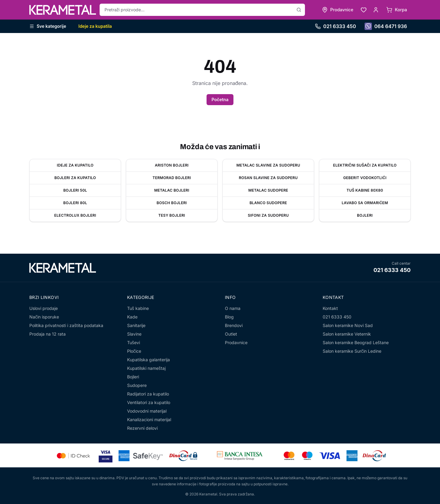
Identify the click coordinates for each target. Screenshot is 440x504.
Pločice (134, 351)
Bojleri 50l (75, 190)
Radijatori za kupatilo (148, 394)
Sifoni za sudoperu (268, 215)
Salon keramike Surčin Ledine (352, 351)
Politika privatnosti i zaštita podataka (66, 325)
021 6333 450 (335, 26)
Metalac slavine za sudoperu (268, 165)
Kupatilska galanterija (148, 360)
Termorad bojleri (172, 178)
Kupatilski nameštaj (146, 368)
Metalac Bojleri (172, 190)
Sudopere (137, 385)
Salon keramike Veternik (347, 334)
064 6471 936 (386, 26)
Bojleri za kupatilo (75, 178)
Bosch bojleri (172, 203)
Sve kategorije (48, 26)
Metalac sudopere (268, 190)
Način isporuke (44, 317)
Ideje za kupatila (95, 26)
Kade (132, 317)
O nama (233, 308)
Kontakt (330, 308)
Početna (220, 99)
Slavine (134, 334)
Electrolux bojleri (75, 215)
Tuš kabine (138, 308)
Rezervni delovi (142, 428)
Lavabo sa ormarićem (365, 203)
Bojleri (365, 215)
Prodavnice (236, 342)
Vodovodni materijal (147, 411)
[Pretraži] (299, 10)
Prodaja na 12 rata (48, 334)
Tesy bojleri (172, 215)
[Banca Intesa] (240, 456)
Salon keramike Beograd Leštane (356, 342)
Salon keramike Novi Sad (348, 325)
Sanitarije (136, 325)
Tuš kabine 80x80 (365, 190)
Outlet (231, 334)
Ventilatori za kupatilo (149, 402)
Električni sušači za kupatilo (365, 165)
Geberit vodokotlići (365, 178)
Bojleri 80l (75, 203)
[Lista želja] (364, 10)
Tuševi (134, 342)
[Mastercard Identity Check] (73, 456)
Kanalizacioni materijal (149, 419)
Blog (229, 317)
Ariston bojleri (172, 165)
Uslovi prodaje (44, 308)
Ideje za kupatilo (75, 165)
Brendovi (234, 325)
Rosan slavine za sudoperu (268, 178)
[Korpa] (397, 10)
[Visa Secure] (106, 456)
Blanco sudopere (268, 203)
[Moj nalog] (376, 10)
